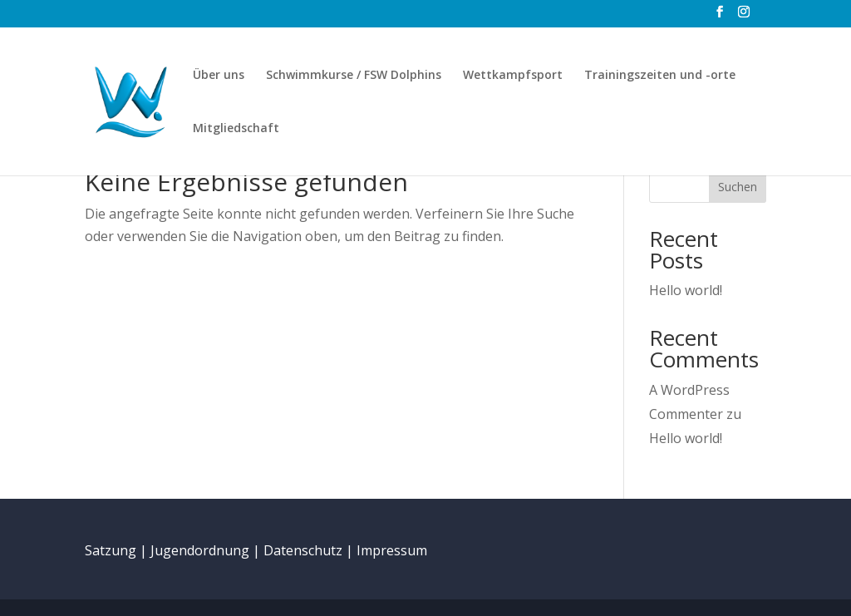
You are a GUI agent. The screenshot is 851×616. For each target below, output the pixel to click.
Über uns (219, 76)
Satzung (111, 550)
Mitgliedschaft (236, 129)
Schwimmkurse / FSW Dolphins (354, 76)
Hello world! (686, 290)
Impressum (392, 550)
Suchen (738, 187)
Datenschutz (303, 550)
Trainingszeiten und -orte (660, 76)
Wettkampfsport (513, 76)
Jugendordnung (200, 550)
